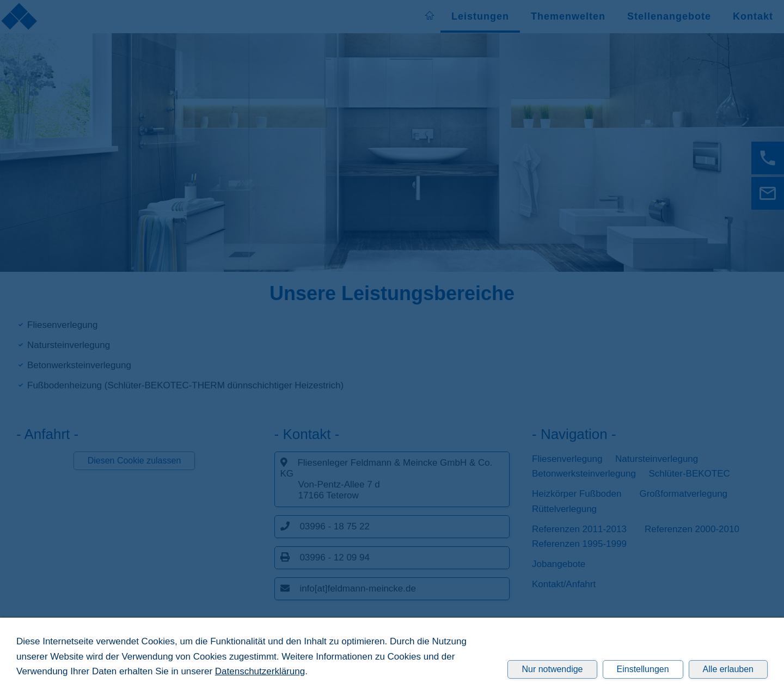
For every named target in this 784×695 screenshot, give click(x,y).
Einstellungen (643, 669)
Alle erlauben (728, 669)
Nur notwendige (552, 669)
